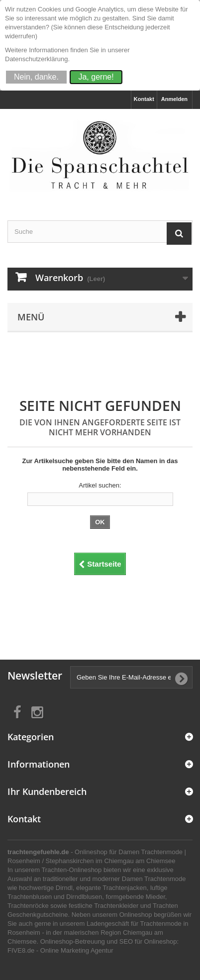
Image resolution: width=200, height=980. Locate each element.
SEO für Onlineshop (148, 941)
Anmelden (174, 99)
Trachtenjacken (124, 888)
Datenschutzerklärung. (37, 59)
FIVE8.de (21, 950)
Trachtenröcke (28, 906)
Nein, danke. (36, 77)
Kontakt (144, 99)
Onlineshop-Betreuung (73, 941)
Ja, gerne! (96, 77)
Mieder (155, 897)
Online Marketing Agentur (77, 950)
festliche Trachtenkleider (103, 906)
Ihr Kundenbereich (47, 791)
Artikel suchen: (100, 485)
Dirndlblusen (84, 897)
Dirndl (64, 888)
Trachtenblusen (30, 897)
